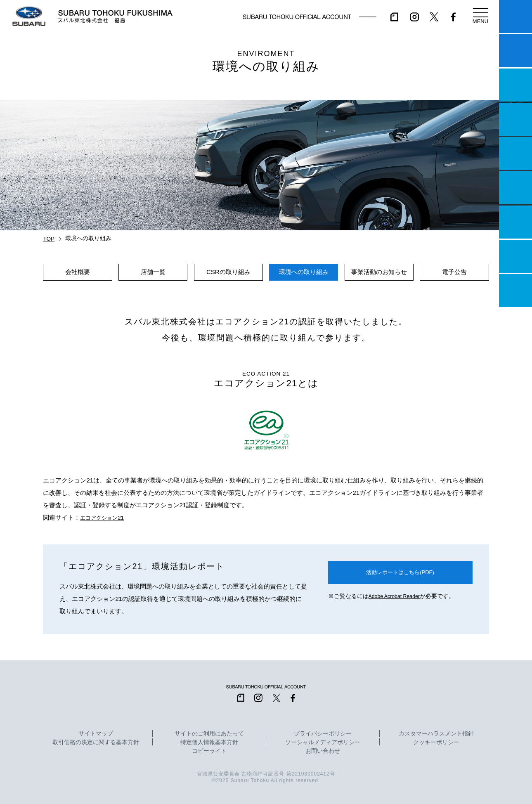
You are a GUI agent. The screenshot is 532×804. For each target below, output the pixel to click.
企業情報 (515, 256)
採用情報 (515, 291)
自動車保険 (515, 222)
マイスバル (515, 17)
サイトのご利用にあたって (209, 734)
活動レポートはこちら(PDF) (400, 573)
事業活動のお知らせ (379, 272)
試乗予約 (515, 51)
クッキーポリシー (436, 743)
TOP (49, 239)
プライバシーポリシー (323, 734)
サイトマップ (96, 734)
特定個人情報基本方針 (209, 743)
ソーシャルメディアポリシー (323, 743)
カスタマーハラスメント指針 (436, 734)
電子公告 (454, 272)
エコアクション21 (105, 517)
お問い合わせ (323, 751)
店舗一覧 (153, 272)
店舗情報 (515, 154)
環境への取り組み (304, 272)
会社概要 (78, 272)
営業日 (515, 119)
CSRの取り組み (228, 272)
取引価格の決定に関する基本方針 (96, 743)
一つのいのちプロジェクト (515, 85)
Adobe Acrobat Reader (397, 598)
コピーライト (209, 751)
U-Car (515, 188)
